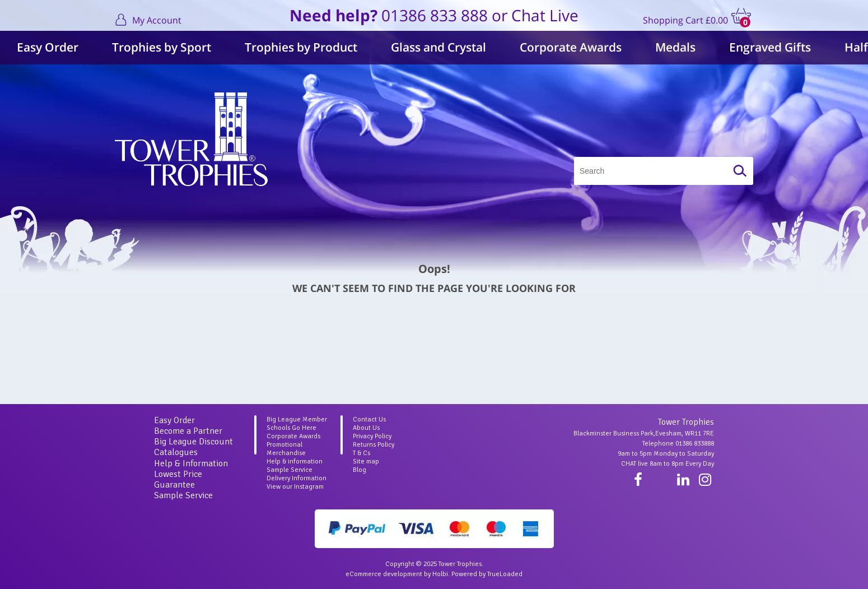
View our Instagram (295, 487)
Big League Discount (193, 442)
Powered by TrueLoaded (487, 574)
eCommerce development (384, 574)
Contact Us (369, 419)
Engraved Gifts (770, 47)
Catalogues (176, 452)
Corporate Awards (571, 47)
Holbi (440, 574)
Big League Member (297, 419)
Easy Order (48, 47)
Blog (360, 470)
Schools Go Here (291, 428)
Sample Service (183, 495)
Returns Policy (374, 445)
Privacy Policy (372, 436)
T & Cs (361, 453)
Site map (366, 462)
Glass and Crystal (438, 47)
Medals (675, 47)
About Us (366, 428)
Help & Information (191, 463)
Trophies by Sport (162, 47)
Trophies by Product (301, 47)
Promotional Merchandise (286, 449)
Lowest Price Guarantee (178, 479)
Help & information (295, 462)
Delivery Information (297, 478)
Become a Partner (188, 431)
